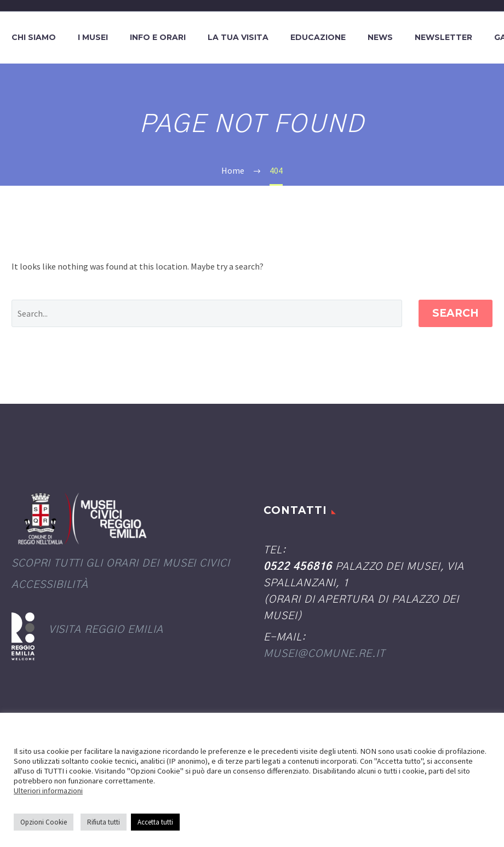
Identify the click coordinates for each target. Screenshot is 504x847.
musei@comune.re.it (324, 654)
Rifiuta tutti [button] (104, 822)
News (380, 37)
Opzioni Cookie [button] (44, 822)
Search (456, 313)
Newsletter (443, 37)
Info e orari (158, 37)
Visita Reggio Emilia (106, 630)
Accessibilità (50, 585)
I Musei (93, 37)
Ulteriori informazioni (48, 791)
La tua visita (238, 37)
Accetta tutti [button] (155, 822)
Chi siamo (34, 37)
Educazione (318, 37)
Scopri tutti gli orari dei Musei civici (121, 563)
